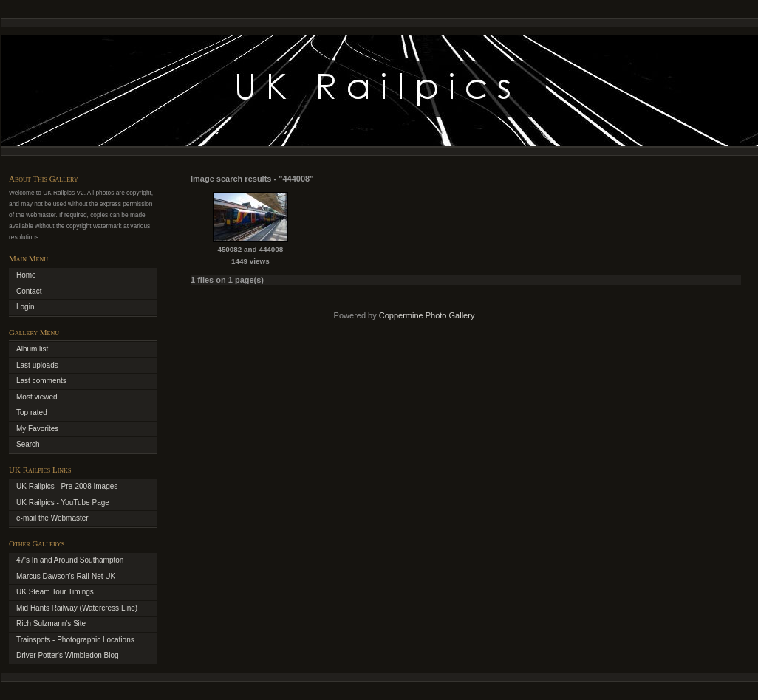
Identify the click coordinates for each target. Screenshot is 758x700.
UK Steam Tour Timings (55, 592)
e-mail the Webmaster (52, 518)
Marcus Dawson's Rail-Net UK (66, 576)
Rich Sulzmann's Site (51, 624)
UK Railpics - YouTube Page (63, 502)
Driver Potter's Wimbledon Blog (68, 655)
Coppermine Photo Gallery (427, 315)
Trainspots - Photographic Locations (75, 640)
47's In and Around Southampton (70, 560)
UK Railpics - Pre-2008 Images (67, 486)
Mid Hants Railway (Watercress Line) (77, 608)
